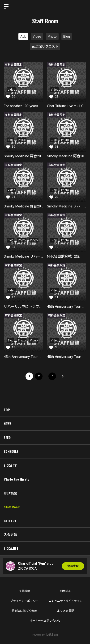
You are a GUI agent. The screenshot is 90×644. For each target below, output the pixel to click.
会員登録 (73, 566)
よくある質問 (66, 611)
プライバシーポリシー (24, 601)
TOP (7, 410)
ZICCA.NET (11, 548)
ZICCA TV (10, 465)
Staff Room (12, 507)
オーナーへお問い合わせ (45, 621)
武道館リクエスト (45, 46)
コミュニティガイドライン (66, 601)
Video (37, 36)
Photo (52, 36)
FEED (7, 437)
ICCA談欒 (10, 493)
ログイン (82, 7)
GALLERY (10, 521)
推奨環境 (24, 591)
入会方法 (10, 534)
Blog (67, 36)
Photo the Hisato (17, 479)
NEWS (8, 423)
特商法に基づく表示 (24, 611)
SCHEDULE (11, 451)
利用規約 (66, 591)
